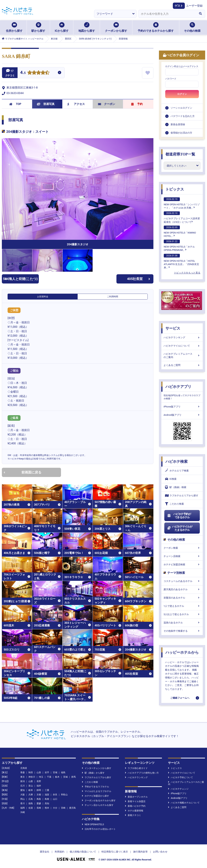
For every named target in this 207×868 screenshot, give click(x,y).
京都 (39, 795)
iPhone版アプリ (182, 407)
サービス (173, 328)
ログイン (182, 94)
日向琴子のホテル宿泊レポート (99, 829)
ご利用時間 (113, 297)
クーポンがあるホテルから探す (99, 800)
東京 (23, 777)
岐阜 (31, 790)
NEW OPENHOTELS (93, 824)
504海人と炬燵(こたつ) (20, 279)
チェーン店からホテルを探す (98, 805)
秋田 (31, 772)
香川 (23, 803)
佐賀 (31, 808)
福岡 (23, 808)
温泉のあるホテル (182, 623)
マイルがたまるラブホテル (97, 791)
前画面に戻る (23, 472)
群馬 (74, 777)
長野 (39, 781)
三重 (47, 790)
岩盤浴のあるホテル (182, 598)
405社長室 (139, 279)
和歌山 (64, 795)
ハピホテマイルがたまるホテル (180, 528)
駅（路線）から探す (93, 773)
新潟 (23, 781)
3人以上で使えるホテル (182, 614)
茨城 (65, 777)
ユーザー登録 (194, 6)
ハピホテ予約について (180, 777)
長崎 (39, 808)
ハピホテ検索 (177, 461)
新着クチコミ (133, 815)
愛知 (23, 790)
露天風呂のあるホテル (182, 589)
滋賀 (47, 795)
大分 (55, 808)
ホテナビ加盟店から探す (95, 796)
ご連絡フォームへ (180, 698)
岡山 (23, 799)
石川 (23, 786)
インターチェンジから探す (97, 768)
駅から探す (38, 27)
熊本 (47, 808)
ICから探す (62, 27)
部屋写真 (46, 104)
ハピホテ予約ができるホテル (179, 516)
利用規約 (60, 852)
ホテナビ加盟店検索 (182, 564)
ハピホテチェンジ (178, 789)
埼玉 (41, 777)
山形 (39, 772)
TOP (15, 104)
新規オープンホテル (136, 797)
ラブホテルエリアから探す (182, 496)
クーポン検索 (182, 548)
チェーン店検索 (182, 556)
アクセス (76, 104)
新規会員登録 (178, 124)
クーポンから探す (116, 27)
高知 (47, 803)
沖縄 (23, 812)
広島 (31, 799)
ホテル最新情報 (134, 811)
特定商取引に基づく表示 (115, 852)
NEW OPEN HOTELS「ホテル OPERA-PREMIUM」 (179, 245)
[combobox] (167, 14)
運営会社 (45, 852)
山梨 (31, 781)
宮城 (55, 772)
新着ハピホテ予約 (135, 806)
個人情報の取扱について (83, 852)
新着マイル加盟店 (135, 801)
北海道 (24, 768)
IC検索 (171, 479)
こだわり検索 (174, 504)
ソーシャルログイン (181, 108)
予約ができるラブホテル (95, 787)
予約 (137, 104)
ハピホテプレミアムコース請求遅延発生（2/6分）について (182, 217)
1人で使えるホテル (182, 606)
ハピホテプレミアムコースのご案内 (182, 356)
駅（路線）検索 (176, 487)
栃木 (57, 777)
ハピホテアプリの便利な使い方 (142, 773)
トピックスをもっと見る (187, 273)
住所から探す (14, 27)
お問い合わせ (160, 852)
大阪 (23, 795)
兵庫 (31, 795)
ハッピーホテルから (182, 652)
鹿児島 (72, 808)
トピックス (175, 189)
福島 (63, 772)
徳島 (31, 803)
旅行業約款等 (140, 852)
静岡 (39, 790)
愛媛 (39, 803)
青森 (23, 772)
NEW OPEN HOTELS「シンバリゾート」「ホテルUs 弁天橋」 (182, 203)
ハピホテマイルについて (182, 346)
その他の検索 (192, 27)
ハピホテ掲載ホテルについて (184, 803)
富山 (31, 786)
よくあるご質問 (182, 365)
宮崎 (63, 808)
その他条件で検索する (182, 631)
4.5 (23, 73)
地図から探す (87, 27)
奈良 (55, 795)
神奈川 (32, 777)
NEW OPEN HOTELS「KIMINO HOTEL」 (180, 231)
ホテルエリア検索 (177, 471)
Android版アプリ (182, 415)
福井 (39, 786)
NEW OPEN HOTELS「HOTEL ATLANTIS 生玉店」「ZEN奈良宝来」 (181, 261)
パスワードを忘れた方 (183, 116)
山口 (55, 799)
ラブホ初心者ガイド (136, 768)
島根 (47, 799)
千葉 (49, 777)
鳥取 (39, 799)
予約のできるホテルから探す (156, 27)
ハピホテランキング (182, 337)
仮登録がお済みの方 (181, 133)
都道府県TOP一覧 (180, 154)
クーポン (107, 104)
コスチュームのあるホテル (182, 581)
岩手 (47, 772)
